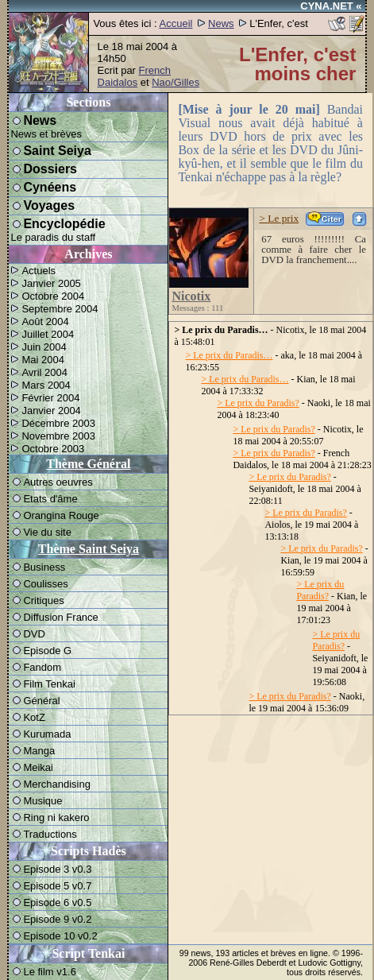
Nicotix (191, 296)
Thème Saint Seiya (89, 549)
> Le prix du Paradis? (258, 403)
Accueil (176, 23)
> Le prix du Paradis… (229, 355)
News (221, 23)
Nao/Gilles (175, 82)
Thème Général (88, 464)
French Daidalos (134, 76)
